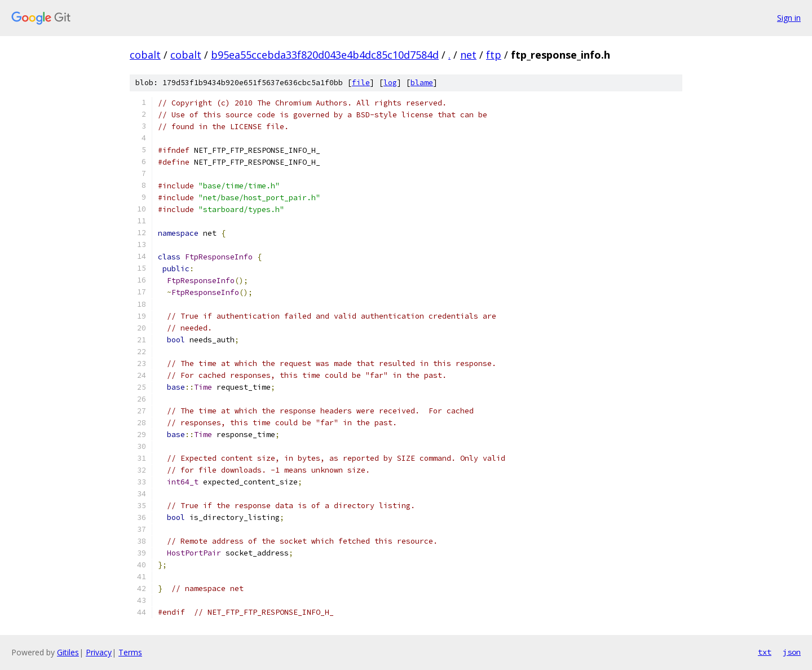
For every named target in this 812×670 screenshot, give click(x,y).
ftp (494, 55)
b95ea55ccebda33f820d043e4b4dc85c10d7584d (325, 55)
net (468, 55)
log (390, 83)
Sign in (789, 18)
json (792, 652)
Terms (130, 652)
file (361, 83)
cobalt (145, 55)
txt (765, 652)
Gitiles (68, 652)
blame (422, 83)
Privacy (99, 652)
